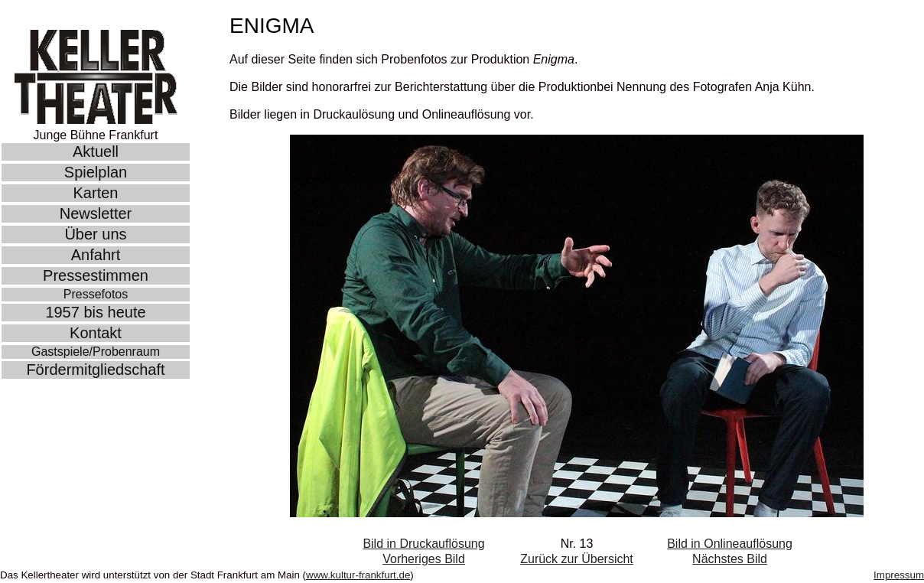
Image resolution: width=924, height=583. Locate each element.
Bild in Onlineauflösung (730, 544)
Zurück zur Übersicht (577, 559)
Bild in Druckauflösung (423, 544)
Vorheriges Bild (424, 559)
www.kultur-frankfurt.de (358, 575)
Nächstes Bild (730, 559)
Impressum (899, 575)
